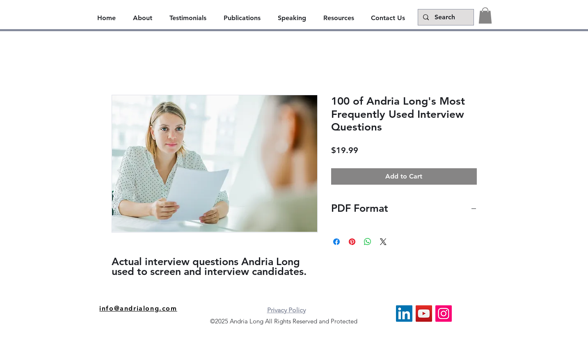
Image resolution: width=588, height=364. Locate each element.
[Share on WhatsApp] (368, 242)
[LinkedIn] (404, 314)
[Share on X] (383, 242)
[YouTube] (424, 314)
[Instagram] (444, 314)
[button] (485, 15)
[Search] (445, 17)
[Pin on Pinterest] (352, 242)
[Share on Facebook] (336, 242)
